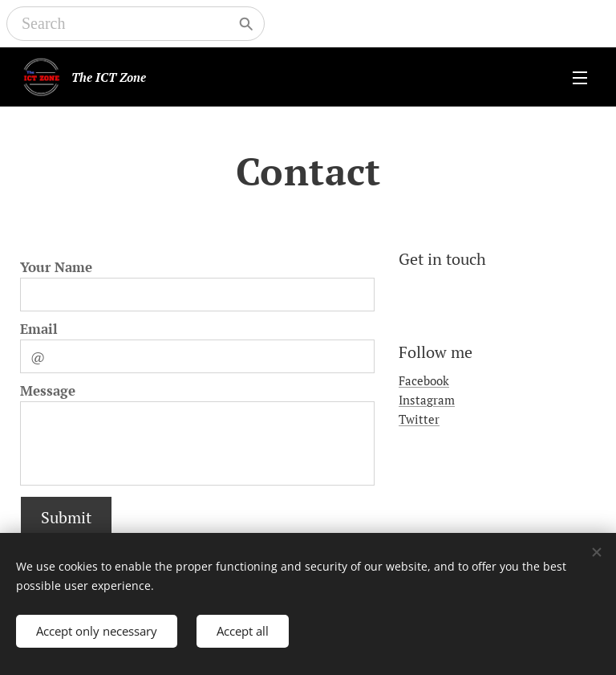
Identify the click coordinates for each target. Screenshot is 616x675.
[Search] (124, 24)
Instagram (427, 400)
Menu (580, 78)
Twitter (419, 420)
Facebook (424, 380)
